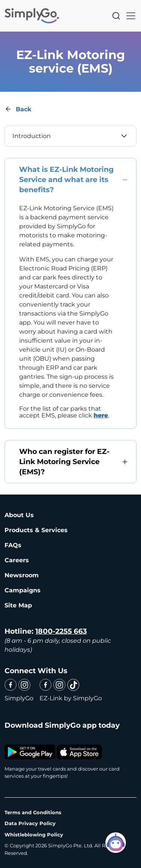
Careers (17, 560)
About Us (19, 515)
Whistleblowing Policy (34, 835)
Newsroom (22, 575)
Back (23, 109)
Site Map (18, 605)
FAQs (13, 545)
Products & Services (36, 530)
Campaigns (23, 590)
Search (116, 16)
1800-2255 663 (61, 631)
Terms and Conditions (33, 812)
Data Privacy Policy (30, 823)
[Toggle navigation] (129, 16)
